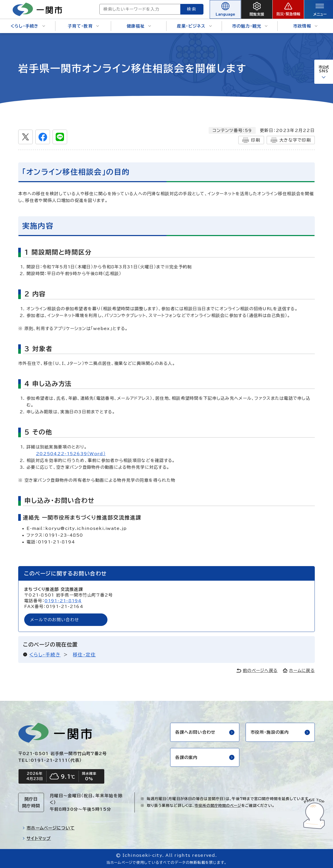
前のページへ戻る (257, 670)
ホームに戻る (299, 670)
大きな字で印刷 (291, 140)
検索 (192, 9)
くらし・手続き (28, 26)
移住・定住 (84, 655)
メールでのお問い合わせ (55, 620)
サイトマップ (37, 838)
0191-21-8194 (63, 601)
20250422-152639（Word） (71, 454)
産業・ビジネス (194, 26)
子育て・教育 (83, 26)
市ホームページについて (49, 828)
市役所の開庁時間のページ (218, 806)
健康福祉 (139, 26)
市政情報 (305, 26)
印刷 (251, 140)
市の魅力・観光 (250, 26)
